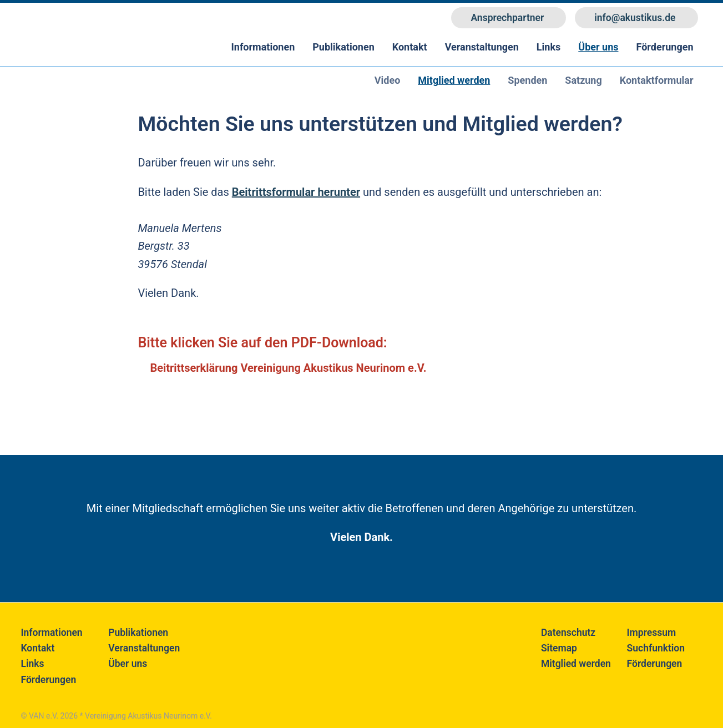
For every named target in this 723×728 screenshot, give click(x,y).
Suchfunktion (656, 648)
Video (388, 80)
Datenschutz (568, 633)
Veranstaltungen (482, 47)
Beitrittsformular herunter (296, 192)
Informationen (263, 47)
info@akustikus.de (635, 18)
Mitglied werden (576, 664)
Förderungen (665, 47)
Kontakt (410, 47)
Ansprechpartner (507, 18)
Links (548, 47)
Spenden (527, 80)
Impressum (652, 633)
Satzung (583, 80)
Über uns (598, 47)
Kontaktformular (657, 80)
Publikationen (343, 47)
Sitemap (559, 648)
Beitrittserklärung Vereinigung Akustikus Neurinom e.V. (288, 368)
